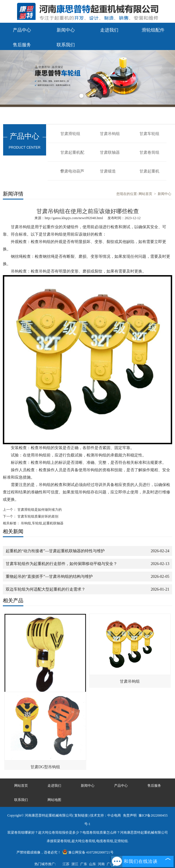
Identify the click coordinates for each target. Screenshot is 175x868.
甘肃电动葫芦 (72, 171)
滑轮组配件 (153, 30)
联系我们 (66, 45)
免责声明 (130, 815)
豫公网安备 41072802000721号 (88, 852)
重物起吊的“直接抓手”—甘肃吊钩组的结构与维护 (49, 577)
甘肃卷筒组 (149, 152)
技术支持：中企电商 (106, 815)
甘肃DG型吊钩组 (45, 767)
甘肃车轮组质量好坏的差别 (37, 516)
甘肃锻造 (108, 171)
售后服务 (22, 45)
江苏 (66, 864)
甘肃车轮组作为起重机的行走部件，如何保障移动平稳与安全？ (61, 564)
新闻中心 (66, 30)
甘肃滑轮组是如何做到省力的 (39, 510)
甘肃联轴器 (110, 152)
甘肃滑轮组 (70, 134)
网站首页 (145, 194)
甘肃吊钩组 (110, 134)
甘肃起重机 (149, 171)
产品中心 (22, 30)
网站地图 (54, 800)
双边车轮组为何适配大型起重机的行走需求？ (46, 589)
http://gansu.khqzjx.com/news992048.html (74, 218)
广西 (110, 864)
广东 (84, 864)
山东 (92, 864)
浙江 (75, 864)
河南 (101, 864)
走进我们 (109, 30)
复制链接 (81, 815)
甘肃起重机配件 (72, 156)
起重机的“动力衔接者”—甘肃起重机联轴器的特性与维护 (55, 551)
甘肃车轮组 (149, 134)
